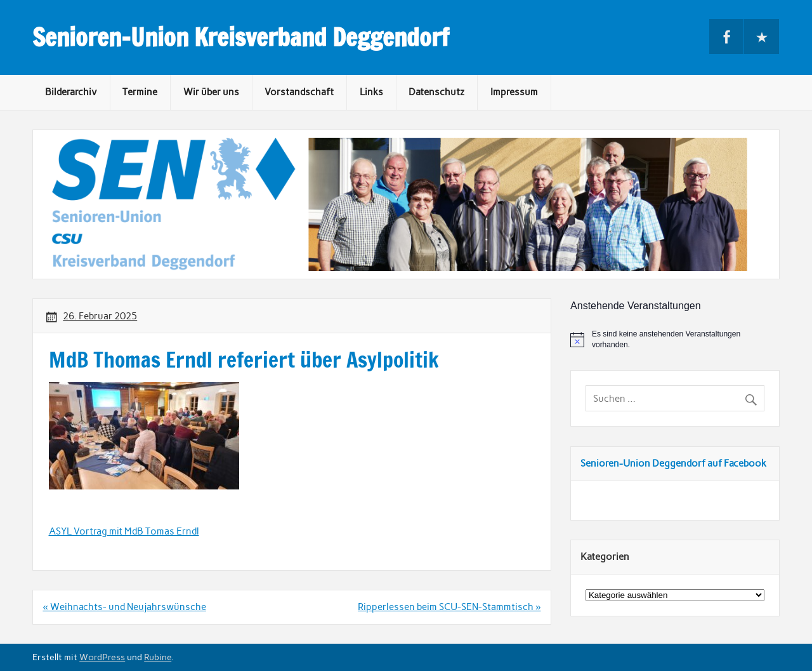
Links (371, 92)
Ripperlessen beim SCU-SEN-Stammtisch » (449, 607)
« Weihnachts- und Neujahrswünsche (124, 607)
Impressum (514, 92)
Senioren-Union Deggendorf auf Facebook (673, 463)
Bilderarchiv (71, 92)
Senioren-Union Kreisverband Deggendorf (241, 37)
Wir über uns (211, 92)
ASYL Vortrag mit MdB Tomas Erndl (124, 531)
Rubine (158, 657)
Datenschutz (436, 92)
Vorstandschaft (299, 92)
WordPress (102, 657)
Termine (140, 92)
